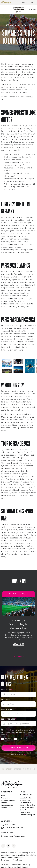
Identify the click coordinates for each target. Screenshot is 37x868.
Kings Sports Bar (26, 131)
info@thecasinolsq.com (14, 827)
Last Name (6, 699)
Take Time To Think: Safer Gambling (15, 865)
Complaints (6, 798)
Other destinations (9, 800)
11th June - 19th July (18, 594)
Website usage (7, 805)
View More (18, 644)
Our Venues (29, 3)
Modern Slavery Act (28, 815)
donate (31, 342)
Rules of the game (27, 807)
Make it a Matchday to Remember (18, 624)
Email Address (8, 719)
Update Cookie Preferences (26, 799)
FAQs (3, 796)
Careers (4, 803)
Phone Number (8, 709)
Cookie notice (7, 807)
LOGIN (32, 10)
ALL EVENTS (18, 656)
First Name (6, 690)
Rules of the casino (27, 805)
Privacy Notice (26, 803)
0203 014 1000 (10, 825)
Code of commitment (25, 811)
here (25, 755)
